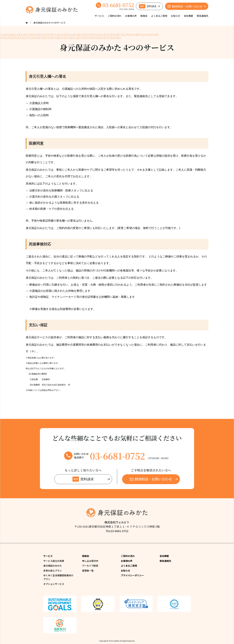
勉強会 (144, 16)
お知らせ (176, 16)
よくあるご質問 (159, 16)
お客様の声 (131, 16)
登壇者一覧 (88, 571)
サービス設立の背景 (54, 561)
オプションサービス (54, 584)
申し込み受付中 (90, 561)
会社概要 (188, 16)
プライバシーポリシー (132, 575)
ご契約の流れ (115, 16)
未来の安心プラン (53, 571)
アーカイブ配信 (90, 566)
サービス (99, 16)
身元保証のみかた (53, 566)
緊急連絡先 (202, 16)
